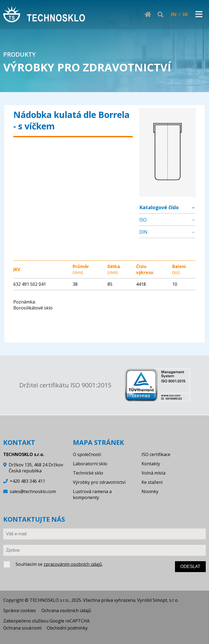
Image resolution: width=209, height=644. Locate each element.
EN (174, 14)
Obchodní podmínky (67, 628)
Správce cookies (20, 610)
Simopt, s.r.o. (166, 600)
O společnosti (87, 454)
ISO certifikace (156, 454)
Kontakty (151, 464)
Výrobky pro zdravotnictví (99, 482)
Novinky (150, 491)
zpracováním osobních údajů (73, 564)
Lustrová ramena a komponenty (92, 494)
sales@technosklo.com (33, 491)
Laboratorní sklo (90, 464)
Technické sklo (88, 473)
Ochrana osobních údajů (66, 610)
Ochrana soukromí (22, 628)
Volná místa (153, 473)
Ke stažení (152, 482)
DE (185, 14)
